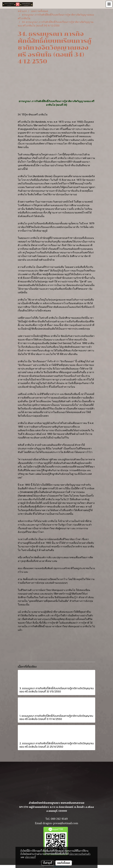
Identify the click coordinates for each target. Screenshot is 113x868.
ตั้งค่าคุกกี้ (48, 863)
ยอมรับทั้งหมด (64, 863)
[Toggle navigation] (109, 4)
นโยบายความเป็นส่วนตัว (80, 854)
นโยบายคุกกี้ (30, 857)
